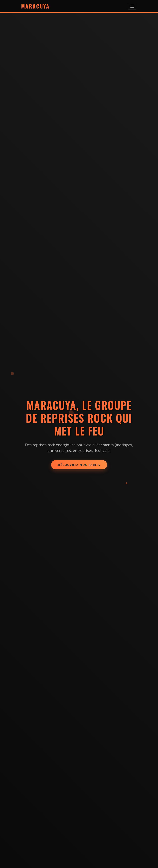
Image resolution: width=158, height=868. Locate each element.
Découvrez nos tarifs (79, 465)
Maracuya (35, 6)
